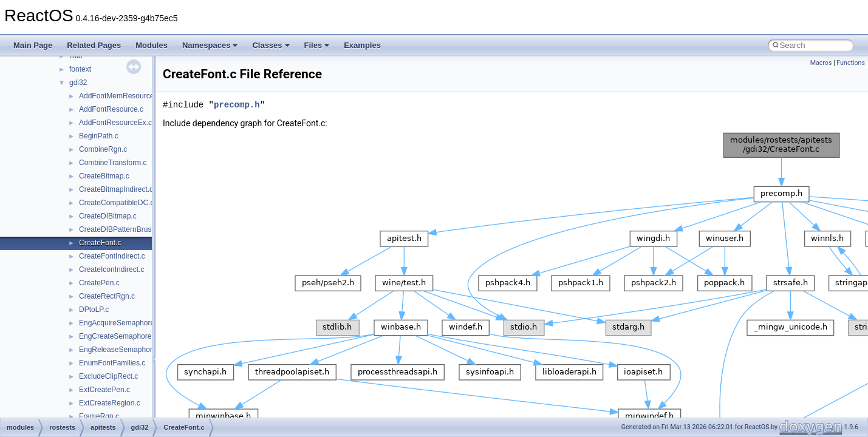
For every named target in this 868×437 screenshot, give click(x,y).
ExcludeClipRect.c (108, 376)
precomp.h (237, 105)
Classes (271, 45)
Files (317, 45)
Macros (821, 63)
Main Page (33, 45)
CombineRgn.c (103, 149)
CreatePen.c (99, 283)
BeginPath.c (99, 136)
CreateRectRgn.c (107, 296)
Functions (851, 63)
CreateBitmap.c (104, 176)
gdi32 (78, 83)
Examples (362, 45)
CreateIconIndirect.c (111, 269)
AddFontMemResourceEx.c (124, 96)
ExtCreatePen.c (104, 390)
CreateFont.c (100, 243)
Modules (152, 45)
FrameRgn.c (99, 416)
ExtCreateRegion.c (110, 403)
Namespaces (210, 45)
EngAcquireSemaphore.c (119, 323)
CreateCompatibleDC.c (116, 203)
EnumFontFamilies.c (112, 363)
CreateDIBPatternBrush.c (120, 229)
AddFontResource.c (111, 109)
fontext (80, 69)
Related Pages (94, 45)
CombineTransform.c (113, 163)
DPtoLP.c (94, 310)
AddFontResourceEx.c (115, 123)
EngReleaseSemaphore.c (121, 350)
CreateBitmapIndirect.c (116, 189)
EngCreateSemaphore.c (118, 336)
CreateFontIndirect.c (112, 256)
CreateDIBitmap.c (108, 216)
